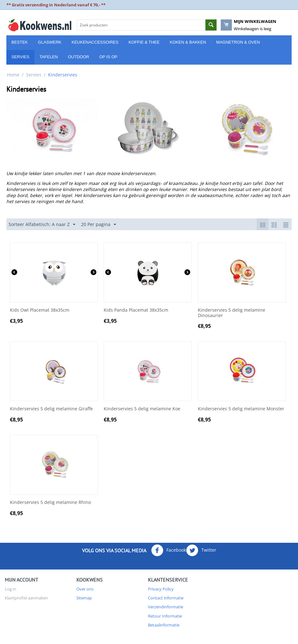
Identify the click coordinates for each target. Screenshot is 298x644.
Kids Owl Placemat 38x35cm (40, 310)
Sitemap (84, 598)
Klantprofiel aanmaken (26, 598)
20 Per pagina (99, 225)
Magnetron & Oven (238, 42)
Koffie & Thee (144, 42)
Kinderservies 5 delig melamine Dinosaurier (232, 313)
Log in (10, 589)
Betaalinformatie (164, 625)
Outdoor (79, 57)
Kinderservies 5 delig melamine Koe (142, 409)
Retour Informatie (165, 616)
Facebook (169, 550)
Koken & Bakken (188, 42)
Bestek (20, 42)
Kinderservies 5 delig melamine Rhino (50, 502)
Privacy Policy (161, 589)
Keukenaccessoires (95, 42)
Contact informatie (166, 598)
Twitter (201, 550)
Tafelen (49, 57)
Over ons (85, 589)
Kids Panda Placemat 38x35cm (136, 310)
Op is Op (108, 57)
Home (13, 75)
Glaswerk (50, 42)
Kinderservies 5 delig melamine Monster (241, 409)
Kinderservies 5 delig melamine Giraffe (51, 409)
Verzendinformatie (166, 607)
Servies (20, 57)
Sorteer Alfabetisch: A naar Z (42, 225)
